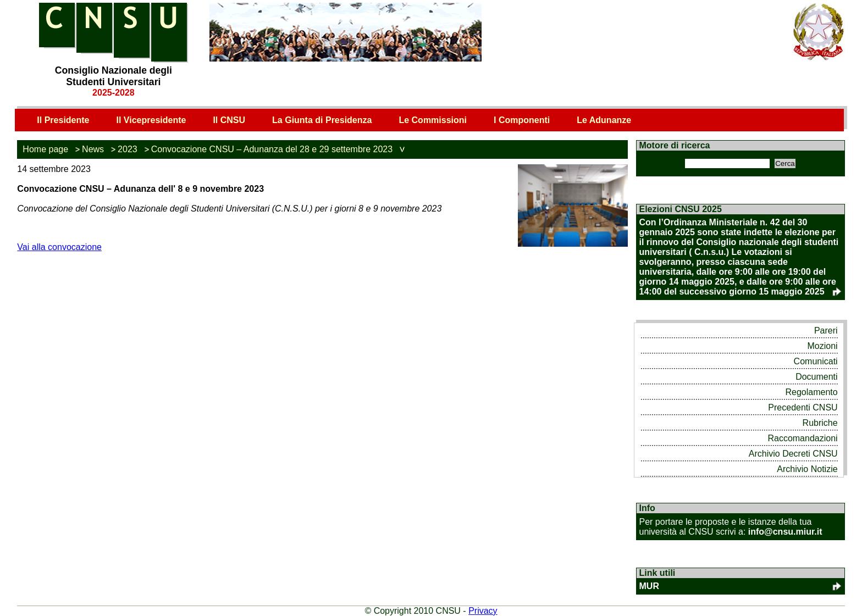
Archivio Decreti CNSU (793, 454)
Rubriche (820, 423)
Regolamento (811, 392)
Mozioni (822, 346)
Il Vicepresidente (151, 120)
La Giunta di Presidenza (322, 120)
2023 (128, 149)
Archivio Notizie (807, 469)
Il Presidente (63, 120)
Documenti (816, 377)
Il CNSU (229, 120)
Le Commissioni (433, 120)
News (93, 149)
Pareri (826, 331)
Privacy (483, 611)
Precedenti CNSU (803, 407)
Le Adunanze (604, 120)
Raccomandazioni (802, 438)
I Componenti (522, 120)
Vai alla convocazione (59, 247)
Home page (45, 149)
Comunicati (816, 361)
